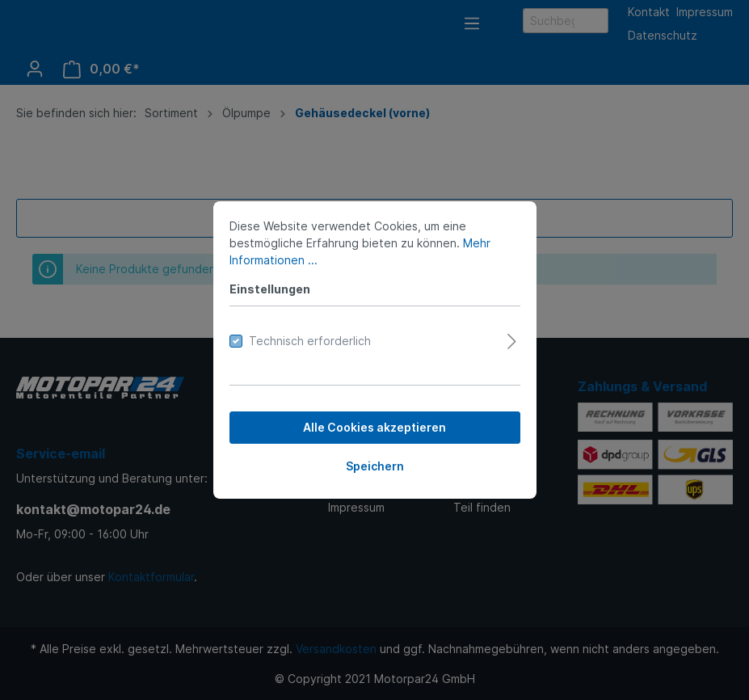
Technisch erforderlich (310, 341)
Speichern (375, 466)
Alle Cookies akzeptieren (374, 427)
